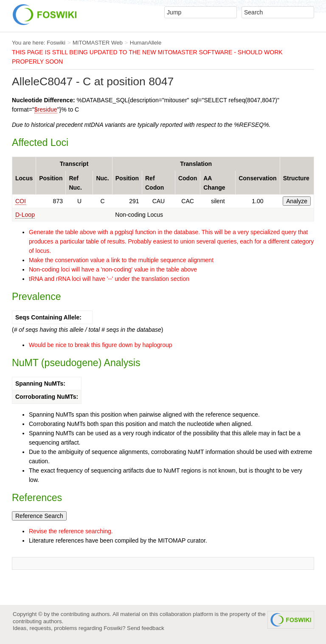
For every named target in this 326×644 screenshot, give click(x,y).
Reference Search (39, 516)
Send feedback (146, 628)
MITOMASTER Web (98, 43)
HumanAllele (146, 43)
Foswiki (56, 43)
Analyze (297, 201)
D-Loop (25, 215)
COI (21, 201)
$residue (46, 109)
